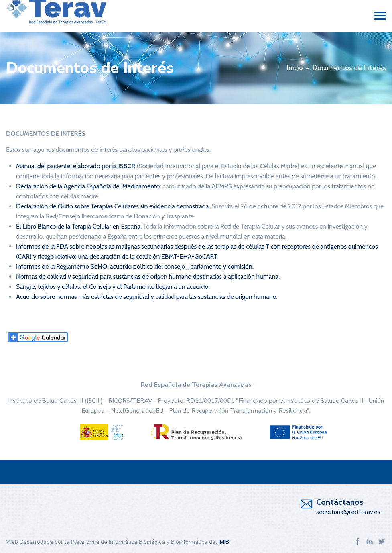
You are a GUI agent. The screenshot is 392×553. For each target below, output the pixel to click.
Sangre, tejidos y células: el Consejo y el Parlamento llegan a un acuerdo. (113, 287)
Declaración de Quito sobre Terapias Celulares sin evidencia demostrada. (113, 206)
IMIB (224, 542)
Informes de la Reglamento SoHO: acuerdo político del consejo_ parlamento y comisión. (135, 266)
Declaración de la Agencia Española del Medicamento (88, 186)
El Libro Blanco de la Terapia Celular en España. (79, 226)
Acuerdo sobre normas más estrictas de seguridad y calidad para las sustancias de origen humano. (147, 297)
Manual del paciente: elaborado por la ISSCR (76, 166)
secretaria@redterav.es (348, 512)
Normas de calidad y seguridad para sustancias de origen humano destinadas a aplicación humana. (148, 276)
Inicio (295, 68)
